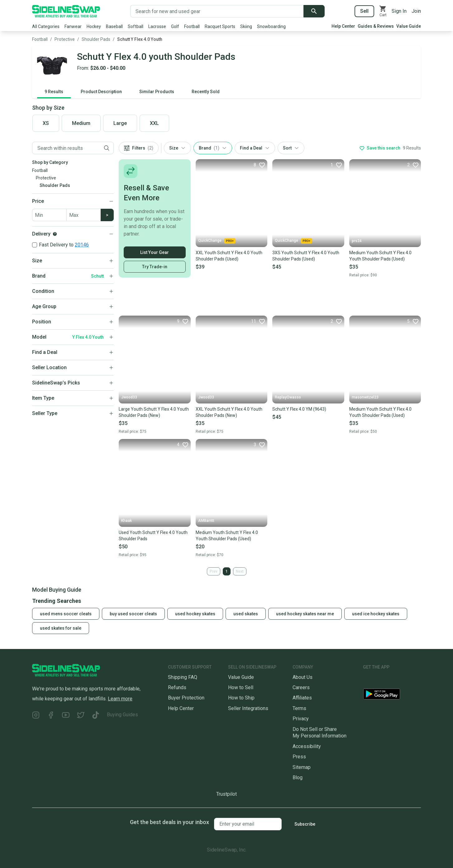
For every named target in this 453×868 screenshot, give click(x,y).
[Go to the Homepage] (66, 11)
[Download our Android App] (392, 695)
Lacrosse (157, 26)
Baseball (114, 26)
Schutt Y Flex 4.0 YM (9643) (299, 409)
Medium (81, 123)
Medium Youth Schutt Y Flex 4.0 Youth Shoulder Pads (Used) (380, 256)
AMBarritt (206, 521)
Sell (364, 11)
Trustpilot (227, 794)
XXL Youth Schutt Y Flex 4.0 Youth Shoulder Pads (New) (229, 412)
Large (120, 123)
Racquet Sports (220, 26)
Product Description (101, 92)
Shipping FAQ (183, 677)
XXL (154, 123)
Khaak (126, 521)
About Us (303, 677)
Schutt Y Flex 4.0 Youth (140, 39)
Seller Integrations (248, 708)
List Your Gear (155, 252)
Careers (301, 687)
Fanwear (73, 26)
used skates (246, 614)
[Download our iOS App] (386, 680)
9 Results (54, 92)
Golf (175, 26)
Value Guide (409, 26)
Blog (298, 777)
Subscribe (305, 824)
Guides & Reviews (376, 26)
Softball (136, 26)
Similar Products (157, 92)
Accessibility (307, 746)
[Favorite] (259, 165)
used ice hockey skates (376, 614)
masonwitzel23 (365, 397)
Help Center (343, 26)
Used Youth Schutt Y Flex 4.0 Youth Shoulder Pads (153, 536)
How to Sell (241, 687)
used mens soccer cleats (66, 614)
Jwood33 (129, 397)
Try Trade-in (155, 267)
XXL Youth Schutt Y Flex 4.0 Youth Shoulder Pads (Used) (229, 256)
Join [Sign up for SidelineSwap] (416, 11)
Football (192, 26)
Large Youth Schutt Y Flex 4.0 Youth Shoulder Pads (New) (154, 412)
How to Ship (241, 698)
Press (299, 757)
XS (46, 123)
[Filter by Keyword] (66, 148)
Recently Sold (206, 92)
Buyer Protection (186, 698)
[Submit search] (314, 11)
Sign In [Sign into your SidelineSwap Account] (399, 11)
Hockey (94, 26)
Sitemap (302, 767)
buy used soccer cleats (133, 614)
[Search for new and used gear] (217, 11)
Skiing (246, 26)
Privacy (301, 719)
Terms (299, 708)
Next (240, 571)
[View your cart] (383, 11)
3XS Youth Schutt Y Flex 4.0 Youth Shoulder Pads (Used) (306, 256)
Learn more (120, 699)
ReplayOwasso (288, 397)
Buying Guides (122, 715)
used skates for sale (61, 628)
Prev (214, 571)
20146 (82, 245)
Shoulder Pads (96, 39)
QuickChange (217, 241)
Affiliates (302, 698)
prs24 (357, 241)
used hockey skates (195, 614)
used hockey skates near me (305, 614)
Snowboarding (271, 26)
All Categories (46, 26)
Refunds (177, 687)
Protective (65, 39)
